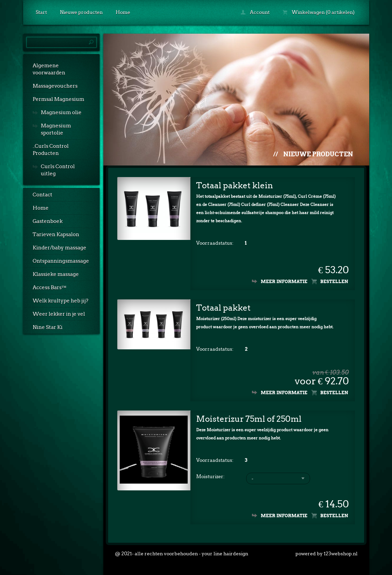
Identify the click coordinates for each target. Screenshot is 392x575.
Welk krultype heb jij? (61, 301)
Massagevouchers (55, 86)
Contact (42, 195)
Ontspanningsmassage (61, 261)
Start (41, 12)
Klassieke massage (56, 274)
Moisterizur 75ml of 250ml (249, 419)
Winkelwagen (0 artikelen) (319, 12)
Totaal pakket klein (235, 185)
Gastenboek (48, 221)
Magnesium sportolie (56, 129)
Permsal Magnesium (58, 99)
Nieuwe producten (81, 12)
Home (123, 12)
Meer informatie (284, 282)
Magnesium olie (61, 112)
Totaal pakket (223, 308)
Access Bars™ (50, 287)
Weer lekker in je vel (59, 314)
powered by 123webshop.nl (327, 554)
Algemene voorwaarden (49, 69)
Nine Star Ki (48, 327)
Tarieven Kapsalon (56, 234)
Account (255, 12)
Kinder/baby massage (59, 248)
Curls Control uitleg (58, 170)
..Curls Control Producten (51, 150)
